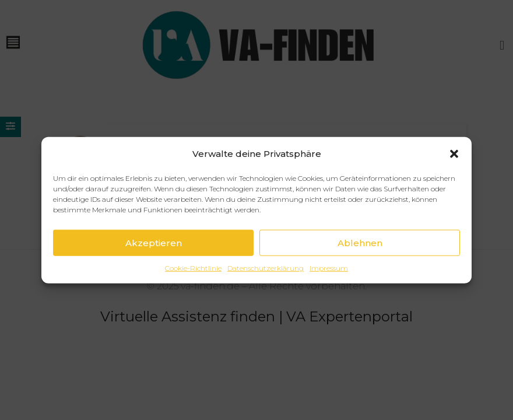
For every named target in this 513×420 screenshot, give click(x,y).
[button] (454, 166)
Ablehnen (360, 255)
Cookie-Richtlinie (193, 281)
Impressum (329, 281)
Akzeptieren (154, 255)
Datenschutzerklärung (266, 281)
